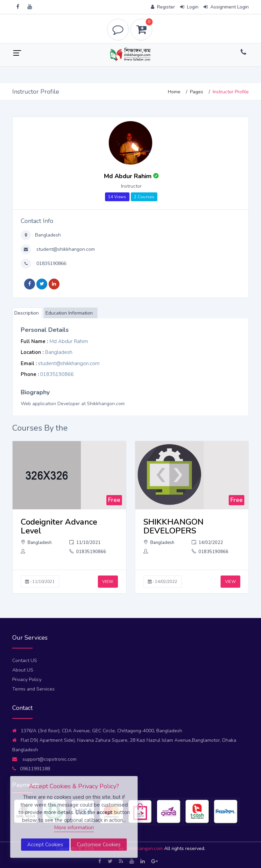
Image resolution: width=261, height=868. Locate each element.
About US (23, 670)
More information (74, 828)
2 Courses (144, 197)
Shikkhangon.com (145, 848)
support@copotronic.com (44, 759)
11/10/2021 (85, 543)
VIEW (108, 582)
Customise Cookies (99, 845)
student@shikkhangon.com (65, 249)
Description (27, 313)
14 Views (117, 197)
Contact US (25, 661)
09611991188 (31, 769)
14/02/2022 (207, 543)
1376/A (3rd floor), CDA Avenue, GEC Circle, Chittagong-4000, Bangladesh (97, 731)
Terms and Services (33, 689)
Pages (197, 92)
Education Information (69, 313)
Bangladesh (47, 235)
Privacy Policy (27, 680)
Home (174, 92)
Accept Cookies (45, 845)
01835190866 (51, 263)
